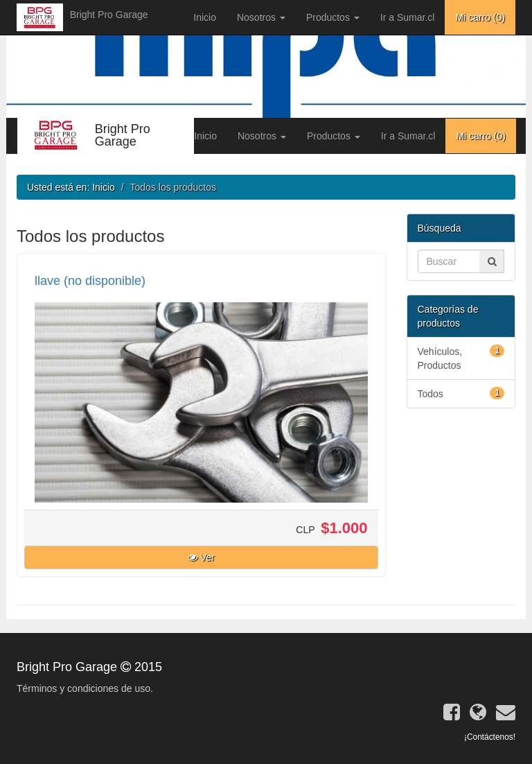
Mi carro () (480, 17)
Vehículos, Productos (461, 358)
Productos (333, 17)
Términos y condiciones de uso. (85, 688)
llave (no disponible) (90, 281)
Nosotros (261, 17)
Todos (461, 393)
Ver (201, 557)
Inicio (205, 17)
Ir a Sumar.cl (408, 17)
